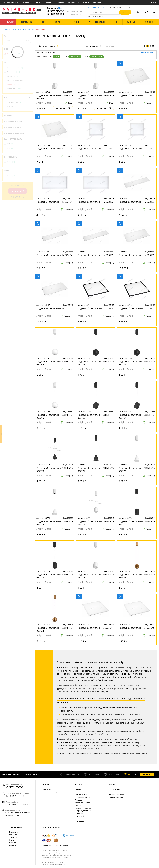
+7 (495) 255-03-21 (65, 14)
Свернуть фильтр (47, 46)
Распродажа (46, 789)
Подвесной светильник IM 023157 (54, 308)
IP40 (57, 57)
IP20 (11, 144)
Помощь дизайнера (116, 797)
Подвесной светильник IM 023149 (136, 149)
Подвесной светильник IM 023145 (136, 95)
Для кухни (79, 813)
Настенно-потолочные (17, 80)
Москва (61, 8)
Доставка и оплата (10, 2)
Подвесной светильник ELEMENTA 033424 (55, 629)
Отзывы (48, 2)
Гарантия (26, 2)
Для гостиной (80, 819)
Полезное (12, 843)
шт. (128, 774)
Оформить (147, 775)
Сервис (112, 785)
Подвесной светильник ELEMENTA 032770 (55, 470)
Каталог (8, 22)
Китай (11, 176)
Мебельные (13, 72)
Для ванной (79, 821)
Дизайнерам (73, 2)
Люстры (78, 789)
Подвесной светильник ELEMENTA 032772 (137, 470)
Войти (154, 3)
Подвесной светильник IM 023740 (95, 308)
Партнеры (12, 845)
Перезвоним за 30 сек (97, 8)
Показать (18, 191)
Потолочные (14, 89)
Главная (6, 29)
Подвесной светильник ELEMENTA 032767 (137, 416)
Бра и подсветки (81, 795)
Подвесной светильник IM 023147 (95, 149)
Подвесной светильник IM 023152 (95, 202)
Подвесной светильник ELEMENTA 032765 (55, 416)
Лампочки (79, 805)
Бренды (86, 2)
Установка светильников (117, 792)
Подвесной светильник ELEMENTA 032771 (96, 470)
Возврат (37, 2)
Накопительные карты (50, 792)
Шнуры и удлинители (83, 811)
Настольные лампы (82, 797)
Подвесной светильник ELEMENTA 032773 (55, 523)
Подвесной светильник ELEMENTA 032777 (96, 576)
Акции (45, 785)
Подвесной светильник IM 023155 (95, 255)
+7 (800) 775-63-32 (65, 11)
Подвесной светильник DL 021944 (96, 628)
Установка (60, 2)
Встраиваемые (15, 68)
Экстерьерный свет (82, 803)
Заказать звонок (32, 774)
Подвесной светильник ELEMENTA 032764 (137, 363)
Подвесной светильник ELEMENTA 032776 (55, 576)
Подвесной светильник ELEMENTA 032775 (137, 523)
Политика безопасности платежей (55, 845)
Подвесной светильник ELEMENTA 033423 (137, 576)
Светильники (26, 29)
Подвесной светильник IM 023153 (136, 202)
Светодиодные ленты (83, 808)
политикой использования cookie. (56, 857)
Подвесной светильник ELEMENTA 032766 (96, 416)
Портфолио (13, 835)
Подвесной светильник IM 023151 (54, 202)
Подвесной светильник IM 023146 (54, 149)
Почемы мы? (14, 832)
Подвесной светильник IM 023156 (136, 255)
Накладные (13, 76)
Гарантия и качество (116, 795)
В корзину (63, 108)
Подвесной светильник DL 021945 (136, 628)
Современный (14, 102)
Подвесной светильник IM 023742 (136, 308)
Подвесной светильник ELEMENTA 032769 (96, 97)
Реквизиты (13, 837)
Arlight (11, 162)
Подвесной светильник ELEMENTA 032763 (96, 363)
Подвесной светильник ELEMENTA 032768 (55, 97)
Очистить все (148, 53)
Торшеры (79, 800)
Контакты (97, 2)
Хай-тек (12, 107)
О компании (15, 827)
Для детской (79, 816)
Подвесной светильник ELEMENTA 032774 (96, 523)
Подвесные (75, 57)
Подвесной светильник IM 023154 (54, 255)
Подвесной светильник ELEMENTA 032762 (55, 363)
